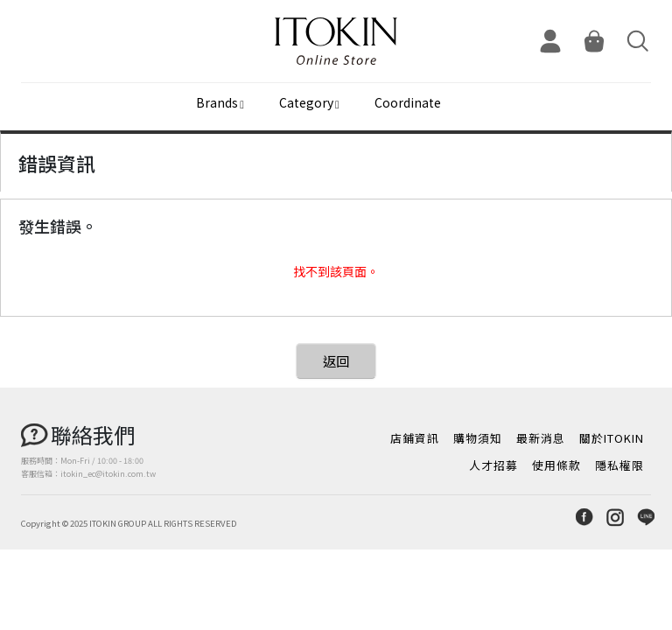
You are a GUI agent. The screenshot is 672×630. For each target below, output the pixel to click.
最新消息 (541, 438)
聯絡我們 (93, 434)
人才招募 (493, 465)
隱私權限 (619, 465)
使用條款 (556, 465)
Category (306, 102)
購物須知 (478, 438)
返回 (336, 361)
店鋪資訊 (415, 438)
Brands (217, 102)
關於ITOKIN (612, 438)
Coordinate (408, 102)
